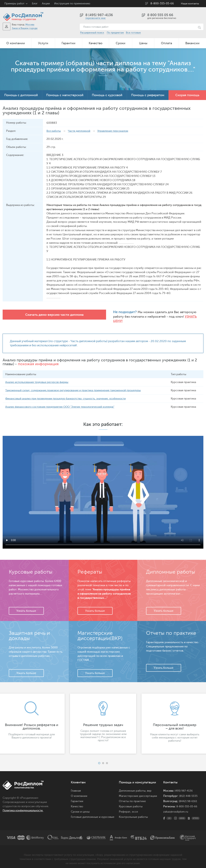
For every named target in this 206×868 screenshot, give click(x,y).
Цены (143, 43)
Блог (35, 4)
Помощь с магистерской (65, 95)
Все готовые (133, 33)
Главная (76, 787)
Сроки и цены (80, 808)
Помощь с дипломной (21, 95)
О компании (16, 43)
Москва (30, 25)
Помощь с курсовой (107, 95)
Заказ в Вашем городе (25, 28)
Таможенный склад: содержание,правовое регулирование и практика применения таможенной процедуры (78, 387)
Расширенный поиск (92, 33)
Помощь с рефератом (148, 95)
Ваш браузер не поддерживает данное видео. (103, 489)
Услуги (43, 43)
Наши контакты (190, 4)
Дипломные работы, (133, 787)
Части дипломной (81, 131)
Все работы (54, 131)
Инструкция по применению (72, 4)
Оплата (166, 43)
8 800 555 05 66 (160, 15)
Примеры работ (14, 4)
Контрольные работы (133, 813)
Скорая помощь (187, 95)
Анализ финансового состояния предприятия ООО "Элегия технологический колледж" (65, 403)
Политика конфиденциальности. (25, 807)
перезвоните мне (95, 18)
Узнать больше (26, 607)
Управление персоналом (117, 131)
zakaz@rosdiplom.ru (176, 808)
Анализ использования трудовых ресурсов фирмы (39, 378)
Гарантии (68, 43)
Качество (96, 43)
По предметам (115, 33)
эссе (135, 808)
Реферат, (125, 808)
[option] (103, 720)
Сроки (121, 43)
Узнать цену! (131, 317)
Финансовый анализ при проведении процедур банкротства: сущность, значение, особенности (70, 395)
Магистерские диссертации (138, 792)
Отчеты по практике (132, 798)
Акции (46, 4)
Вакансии (192, 43)
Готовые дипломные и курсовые (93, 813)
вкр (149, 787)
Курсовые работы (131, 803)
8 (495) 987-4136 (99, 15)
